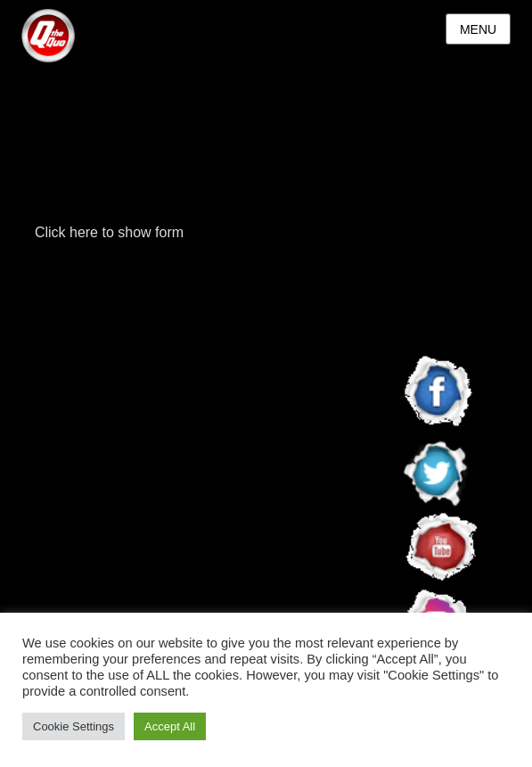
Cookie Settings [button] (74, 726)
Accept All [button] (170, 726)
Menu (478, 29)
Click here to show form (109, 232)
